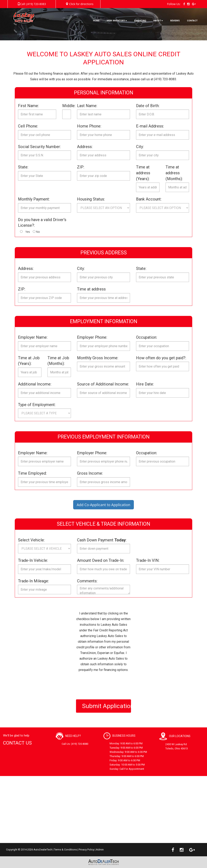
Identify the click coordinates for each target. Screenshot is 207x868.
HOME (96, 21)
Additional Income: (35, 384)
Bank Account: (149, 199)
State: (23, 167)
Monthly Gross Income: (98, 358)
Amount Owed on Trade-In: (101, 560)
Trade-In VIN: (148, 560)
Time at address (91, 289)
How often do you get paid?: (161, 358)
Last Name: (87, 106)
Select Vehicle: (31, 540)
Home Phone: (89, 126)
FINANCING (140, 21)
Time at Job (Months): (58, 361)
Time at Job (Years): (29, 361)
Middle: (67, 106)
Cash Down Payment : (102, 540)
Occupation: (147, 337)
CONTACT (192, 21)
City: (140, 147)
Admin (100, 850)
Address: (85, 147)
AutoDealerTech (43, 850)
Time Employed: (32, 473)
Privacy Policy (86, 850)
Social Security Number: (39, 147)
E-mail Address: (150, 126)
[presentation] (107, 686)
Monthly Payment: (34, 199)
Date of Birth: (148, 106)
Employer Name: (33, 337)
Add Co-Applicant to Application (103, 505)
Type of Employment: (37, 405)
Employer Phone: (92, 337)
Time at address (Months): (174, 173)
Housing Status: (91, 199)
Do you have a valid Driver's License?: (42, 223)
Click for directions (81, 4)
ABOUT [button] (158, 21)
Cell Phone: (28, 126)
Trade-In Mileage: (33, 581)
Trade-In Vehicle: (33, 560)
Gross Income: (90, 473)
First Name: (28, 106)
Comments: (87, 581)
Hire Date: (145, 384)
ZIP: (81, 167)
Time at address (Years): (143, 173)
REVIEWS (175, 21)
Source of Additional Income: (103, 384)
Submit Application (107, 706)
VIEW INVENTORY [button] (117, 21)
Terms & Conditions (65, 850)
